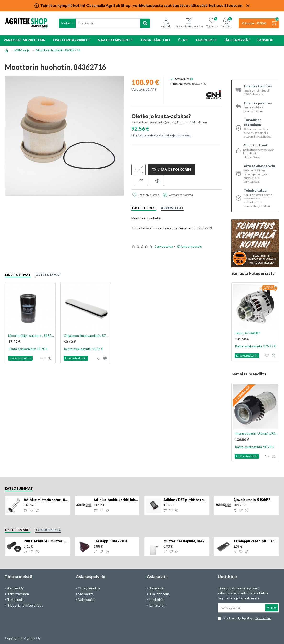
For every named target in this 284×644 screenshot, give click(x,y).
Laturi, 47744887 (247, 333)
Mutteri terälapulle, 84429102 (186, 541)
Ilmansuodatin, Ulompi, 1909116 (256, 433)
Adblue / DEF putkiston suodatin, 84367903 (186, 500)
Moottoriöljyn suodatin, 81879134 (31, 336)
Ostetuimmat (48, 275)
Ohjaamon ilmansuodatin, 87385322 (87, 336)
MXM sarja (22, 50)
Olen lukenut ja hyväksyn (245, 618)
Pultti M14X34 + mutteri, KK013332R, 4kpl (46, 541)
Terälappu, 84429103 (110, 541)
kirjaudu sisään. (181, 135)
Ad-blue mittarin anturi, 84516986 (46, 500)
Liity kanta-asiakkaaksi (148, 135)
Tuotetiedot (144, 208)
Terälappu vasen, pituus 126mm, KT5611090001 (255, 541)
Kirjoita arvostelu (189, 246)
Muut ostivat (18, 275)
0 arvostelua (164, 246)
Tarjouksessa (48, 530)
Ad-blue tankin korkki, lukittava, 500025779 (116, 500)
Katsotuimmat (19, 488)
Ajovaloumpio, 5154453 (252, 500)
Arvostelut (172, 208)
